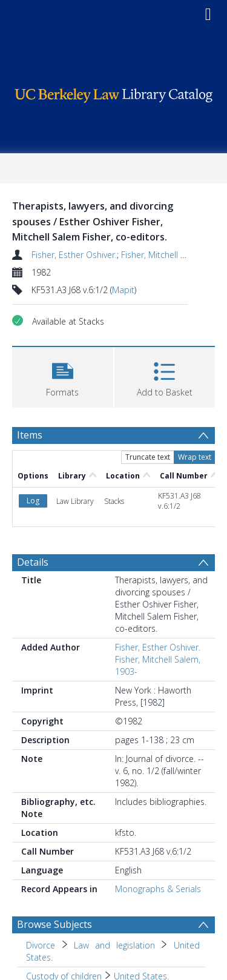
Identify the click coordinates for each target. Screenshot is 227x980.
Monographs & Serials (158, 889)
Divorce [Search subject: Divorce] (41, 945)
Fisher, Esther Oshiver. (74, 255)
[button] (63, 376)
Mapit (123, 290)
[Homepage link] (114, 92)
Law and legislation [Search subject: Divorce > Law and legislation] (114, 945)
